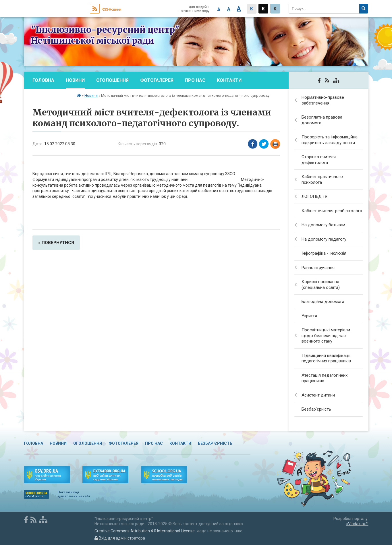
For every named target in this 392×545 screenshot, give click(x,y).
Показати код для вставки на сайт (74, 494)
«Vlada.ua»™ (357, 524)
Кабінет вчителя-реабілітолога (332, 211)
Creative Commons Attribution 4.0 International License (145, 531)
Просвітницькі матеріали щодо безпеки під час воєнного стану (326, 336)
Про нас (195, 80)
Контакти (229, 80)
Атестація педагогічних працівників (325, 378)
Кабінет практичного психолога (322, 179)
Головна (43, 80)
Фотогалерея (157, 80)
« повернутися (56, 243)
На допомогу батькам (323, 225)
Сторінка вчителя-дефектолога (319, 160)
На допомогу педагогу (324, 239)
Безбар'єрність (52, 97)
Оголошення (112, 80)
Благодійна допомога (323, 302)
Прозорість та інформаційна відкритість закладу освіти (330, 140)
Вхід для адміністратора (120, 538)
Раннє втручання (318, 268)
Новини (75, 80)
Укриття (309, 316)
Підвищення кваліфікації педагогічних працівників (326, 358)
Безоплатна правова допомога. (322, 120)
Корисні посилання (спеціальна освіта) (321, 285)
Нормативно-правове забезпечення (323, 100)
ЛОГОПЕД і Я (314, 196)
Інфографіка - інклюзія (324, 253)
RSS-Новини (106, 9)
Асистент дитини (318, 395)
